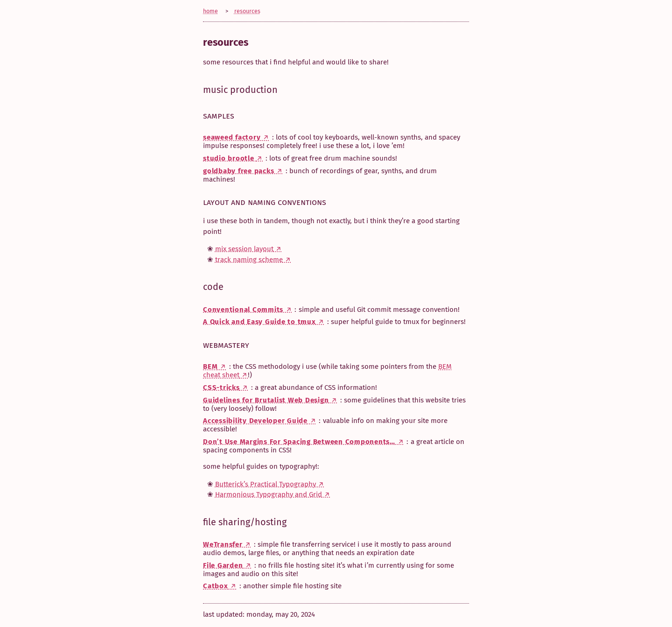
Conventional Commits (243, 310)
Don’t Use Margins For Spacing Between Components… (299, 442)
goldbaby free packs (238, 171)
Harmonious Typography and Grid (269, 494)
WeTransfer (223, 544)
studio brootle (230, 158)
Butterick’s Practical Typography (266, 484)
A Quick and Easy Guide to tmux (259, 322)
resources (247, 11)
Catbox (216, 586)
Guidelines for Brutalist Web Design (266, 400)
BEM (210, 366)
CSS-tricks (221, 387)
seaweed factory (232, 137)
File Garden (223, 565)
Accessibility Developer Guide (255, 421)
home (210, 11)
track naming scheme (249, 260)
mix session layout (244, 249)
